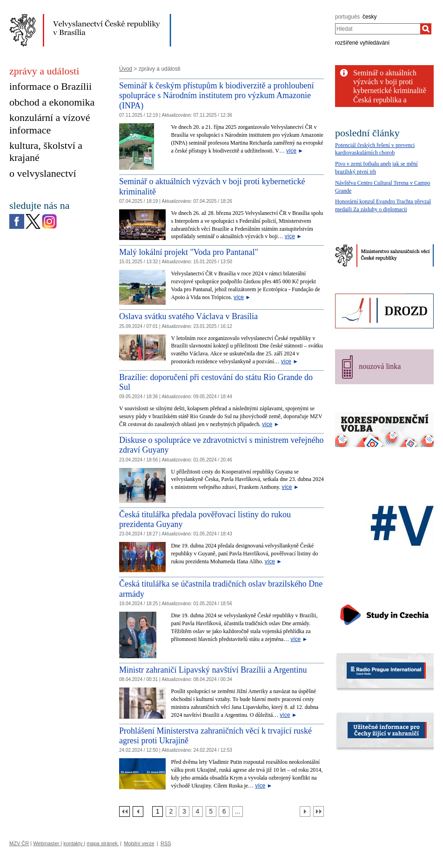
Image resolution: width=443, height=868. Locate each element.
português (347, 17)
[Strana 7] (238, 811)
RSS (166, 843)
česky (370, 17)
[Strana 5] (211, 811)
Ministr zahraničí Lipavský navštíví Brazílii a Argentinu (213, 670)
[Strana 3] (184, 811)
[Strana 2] (171, 811)
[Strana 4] (198, 811)
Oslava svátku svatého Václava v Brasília (188, 316)
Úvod (126, 69)
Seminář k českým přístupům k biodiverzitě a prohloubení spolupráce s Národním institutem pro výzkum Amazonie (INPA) (216, 96)
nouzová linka (380, 366)
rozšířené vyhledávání (362, 43)
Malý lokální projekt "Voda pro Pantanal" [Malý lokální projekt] (189, 252)
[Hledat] (426, 29)
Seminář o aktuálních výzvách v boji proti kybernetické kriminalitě (390, 82)
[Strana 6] (224, 811)
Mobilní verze (139, 843)
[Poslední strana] (319, 811)
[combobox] (378, 29)
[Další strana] (305, 811)
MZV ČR (19, 843)
